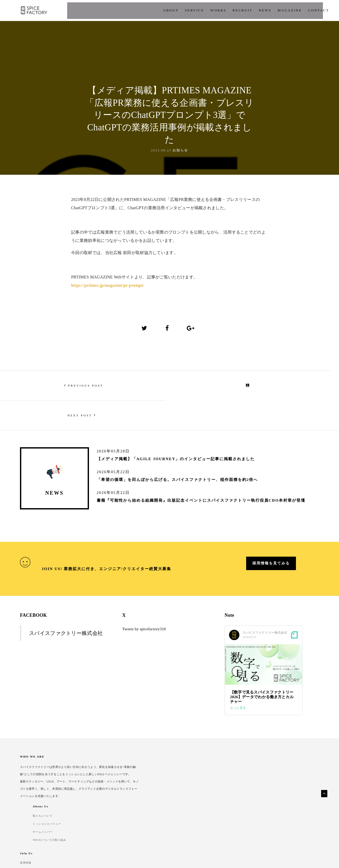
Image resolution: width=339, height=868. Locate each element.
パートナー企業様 (288, 788)
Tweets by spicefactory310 (144, 625)
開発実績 (282, 765)
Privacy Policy (31, 827)
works (167, 10)
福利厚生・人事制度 (239, 780)
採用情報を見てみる (271, 563)
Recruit (192, 10)
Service (143, 10)
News (214, 10)
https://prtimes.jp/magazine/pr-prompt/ (108, 313)
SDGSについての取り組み (191, 788)
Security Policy (63, 827)
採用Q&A (231, 788)
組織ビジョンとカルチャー (243, 772)
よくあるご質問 (287, 780)
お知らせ (180, 174)
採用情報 (231, 765)
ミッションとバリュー (189, 772)
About (120, 10)
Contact (90, 827)
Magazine (238, 10)
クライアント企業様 (290, 772)
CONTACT (267, 10)
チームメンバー (184, 780)
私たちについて (184, 765)
